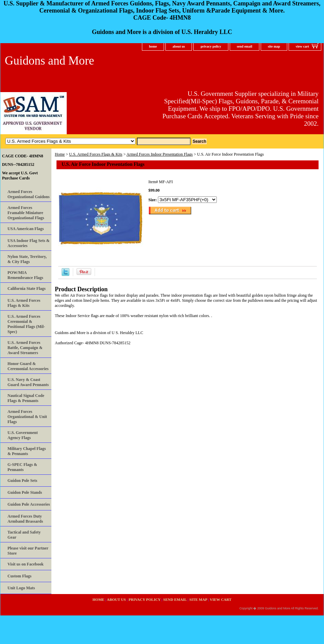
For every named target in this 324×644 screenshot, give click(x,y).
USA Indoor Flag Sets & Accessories (29, 243)
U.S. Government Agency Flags (23, 435)
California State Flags (27, 289)
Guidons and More (49, 61)
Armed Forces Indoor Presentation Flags (160, 154)
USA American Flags (26, 229)
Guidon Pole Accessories (29, 504)
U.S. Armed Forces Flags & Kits (96, 154)
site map (274, 46)
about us (179, 46)
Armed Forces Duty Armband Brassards (25, 519)
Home (60, 154)
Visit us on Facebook (26, 564)
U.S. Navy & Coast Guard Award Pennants (28, 382)
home (153, 46)
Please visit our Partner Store (28, 551)
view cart (302, 46)
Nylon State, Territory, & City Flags (27, 259)
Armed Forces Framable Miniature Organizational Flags (26, 213)
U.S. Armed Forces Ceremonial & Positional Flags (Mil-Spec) (26, 324)
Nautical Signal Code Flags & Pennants (26, 398)
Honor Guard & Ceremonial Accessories (28, 366)
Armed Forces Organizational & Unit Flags (27, 417)
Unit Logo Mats (21, 588)
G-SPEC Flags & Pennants (22, 467)
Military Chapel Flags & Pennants (27, 451)
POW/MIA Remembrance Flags (25, 275)
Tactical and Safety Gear (24, 535)
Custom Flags (19, 576)
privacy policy (211, 46)
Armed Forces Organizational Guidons (29, 194)
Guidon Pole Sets (22, 481)
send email (245, 46)
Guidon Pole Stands (25, 492)
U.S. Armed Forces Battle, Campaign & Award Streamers (25, 348)
